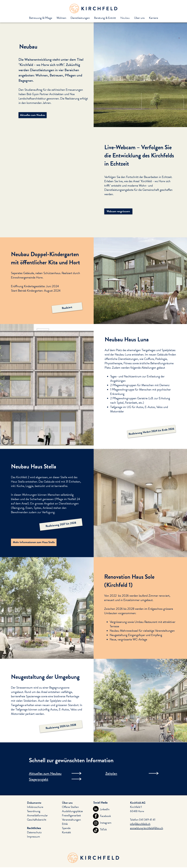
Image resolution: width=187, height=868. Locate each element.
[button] (67, 308)
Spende (66, 828)
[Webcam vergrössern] (118, 211)
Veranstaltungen (71, 820)
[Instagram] (96, 823)
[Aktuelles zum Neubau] (33, 115)
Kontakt (66, 832)
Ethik (65, 824)
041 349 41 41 (147, 820)
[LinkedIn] (96, 809)
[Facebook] (96, 816)
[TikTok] (96, 830)
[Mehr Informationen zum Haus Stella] (34, 542)
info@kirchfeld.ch (140, 824)
